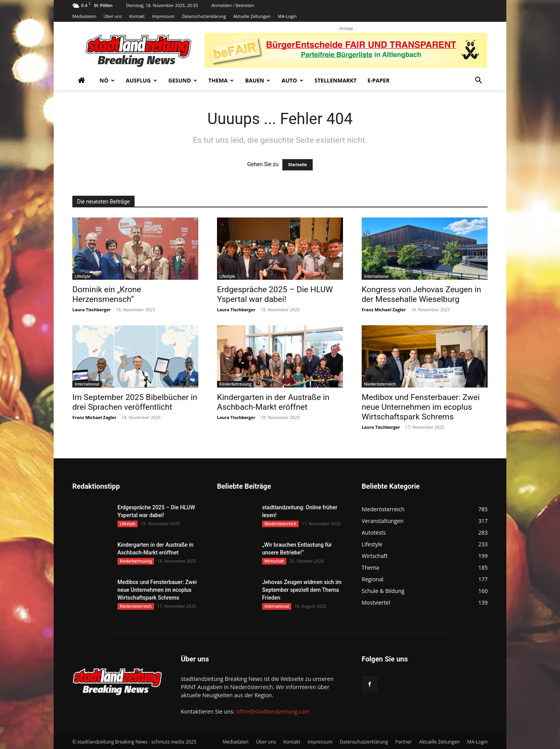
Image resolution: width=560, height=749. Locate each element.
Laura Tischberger (92, 310)
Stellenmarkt (336, 80)
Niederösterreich (380, 384)
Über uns (113, 16)
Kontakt (137, 16)
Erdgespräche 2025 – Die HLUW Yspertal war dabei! (275, 294)
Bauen (258, 80)
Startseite (298, 165)
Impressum (163, 16)
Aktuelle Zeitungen (252, 16)
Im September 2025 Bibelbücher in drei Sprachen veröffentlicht (135, 402)
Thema (221, 80)
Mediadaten (84, 16)
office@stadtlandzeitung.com (273, 711)
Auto (292, 80)
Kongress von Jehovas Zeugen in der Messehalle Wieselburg (421, 294)
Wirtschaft (274, 561)
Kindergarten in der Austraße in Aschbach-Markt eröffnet (273, 402)
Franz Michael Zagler (384, 310)
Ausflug (142, 80)
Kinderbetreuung (235, 384)
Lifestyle (82, 276)
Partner (404, 742)
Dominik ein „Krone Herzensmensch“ (107, 294)
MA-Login (287, 16)
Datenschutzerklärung (204, 16)
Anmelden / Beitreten (233, 5)
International (376, 276)
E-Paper (379, 80)
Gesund (183, 80)
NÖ (107, 80)
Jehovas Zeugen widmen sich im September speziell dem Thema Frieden (302, 590)
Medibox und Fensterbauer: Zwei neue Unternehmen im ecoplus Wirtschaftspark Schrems (421, 407)
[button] (478, 81)
